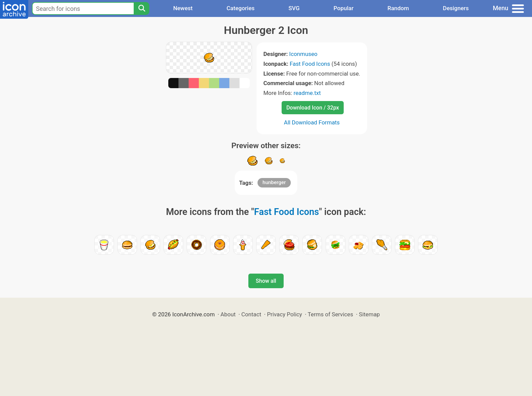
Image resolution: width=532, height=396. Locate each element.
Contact (251, 314)
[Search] (141, 8)
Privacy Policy (284, 314)
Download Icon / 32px (313, 108)
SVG (294, 8)
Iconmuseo (303, 54)
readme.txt (307, 93)
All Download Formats (312, 122)
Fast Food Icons (310, 64)
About (228, 314)
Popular (344, 8)
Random (398, 8)
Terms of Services (330, 314)
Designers (456, 8)
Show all (266, 281)
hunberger (274, 182)
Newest (183, 8)
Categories (241, 8)
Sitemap (369, 314)
